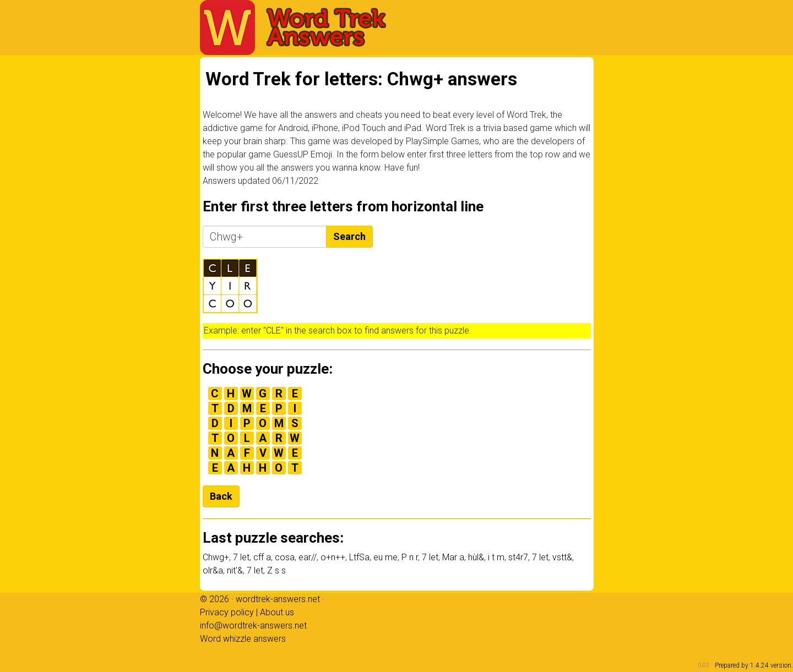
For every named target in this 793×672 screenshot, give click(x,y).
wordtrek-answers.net (278, 599)
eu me (385, 557)
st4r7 (518, 557)
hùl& (476, 557)
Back (221, 496)
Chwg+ (216, 557)
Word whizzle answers (243, 639)
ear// (308, 557)
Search (349, 236)
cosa (285, 557)
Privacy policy (227, 612)
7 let (241, 557)
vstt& (562, 557)
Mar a (453, 557)
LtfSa (359, 557)
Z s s (276, 570)
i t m (496, 557)
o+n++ (333, 557)
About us (277, 612)
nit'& (235, 570)
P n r (410, 557)
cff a (262, 557)
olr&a (213, 570)
